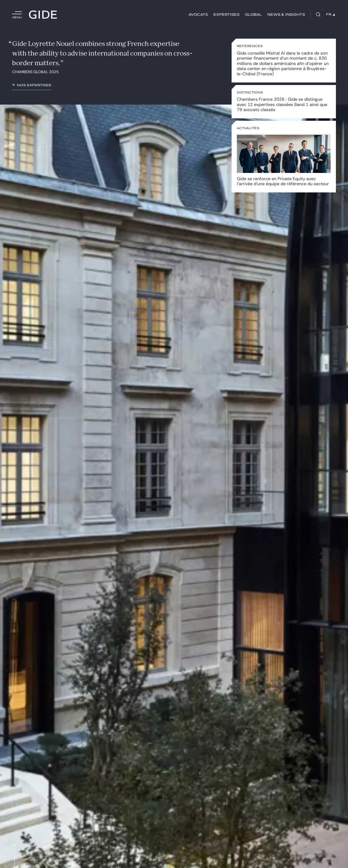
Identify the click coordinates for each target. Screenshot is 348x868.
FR (330, 14)
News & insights (286, 15)
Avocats (198, 15)
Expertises (226, 15)
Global (253, 15)
